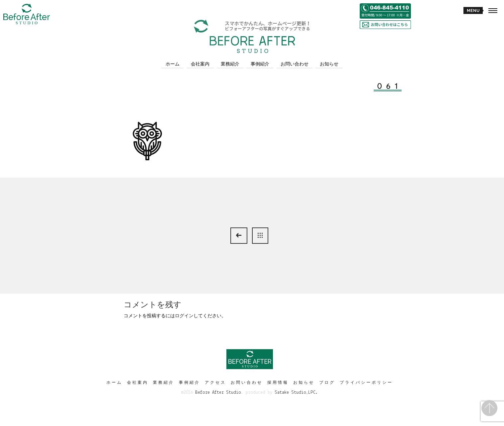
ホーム (173, 64)
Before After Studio (218, 393)
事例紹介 (260, 64)
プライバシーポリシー (366, 382)
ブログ (327, 382)
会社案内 (200, 64)
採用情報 (278, 382)
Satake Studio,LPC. (296, 393)
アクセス (215, 382)
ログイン (184, 316)
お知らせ (329, 64)
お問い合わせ (295, 64)
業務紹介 (230, 64)
